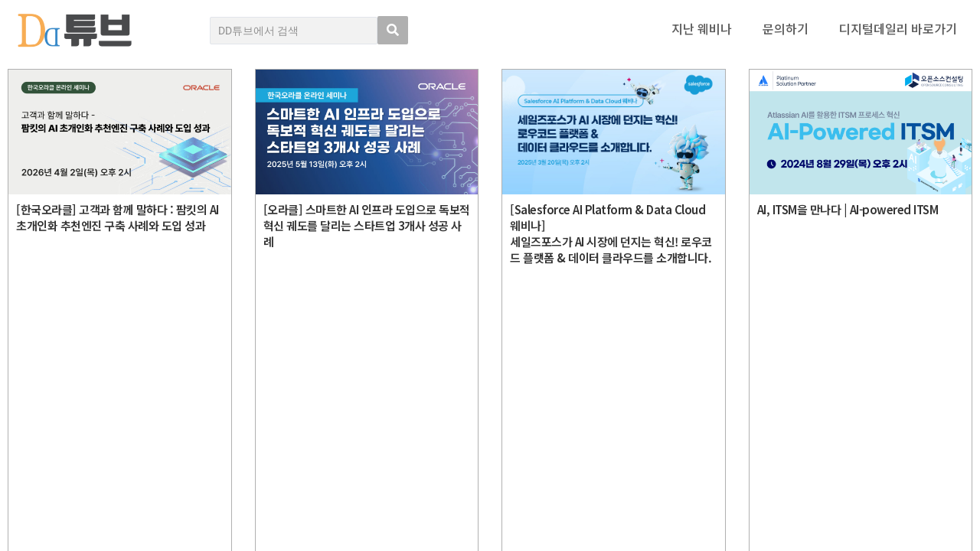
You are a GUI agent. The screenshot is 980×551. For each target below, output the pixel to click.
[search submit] (393, 30)
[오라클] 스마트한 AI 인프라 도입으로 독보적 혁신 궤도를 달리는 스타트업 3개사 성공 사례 (367, 225)
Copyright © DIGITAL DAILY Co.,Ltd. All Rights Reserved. (143, 485)
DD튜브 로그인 (42, 531)
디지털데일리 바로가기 (898, 28)
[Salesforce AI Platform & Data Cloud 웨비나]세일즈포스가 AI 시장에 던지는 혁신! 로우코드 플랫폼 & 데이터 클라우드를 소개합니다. (611, 233)
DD (54, 429)
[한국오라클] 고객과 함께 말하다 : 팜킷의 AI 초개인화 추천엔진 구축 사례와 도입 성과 (118, 217)
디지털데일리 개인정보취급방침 (903, 411)
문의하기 (786, 28)
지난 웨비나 (702, 28)
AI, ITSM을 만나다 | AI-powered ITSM (848, 209)
